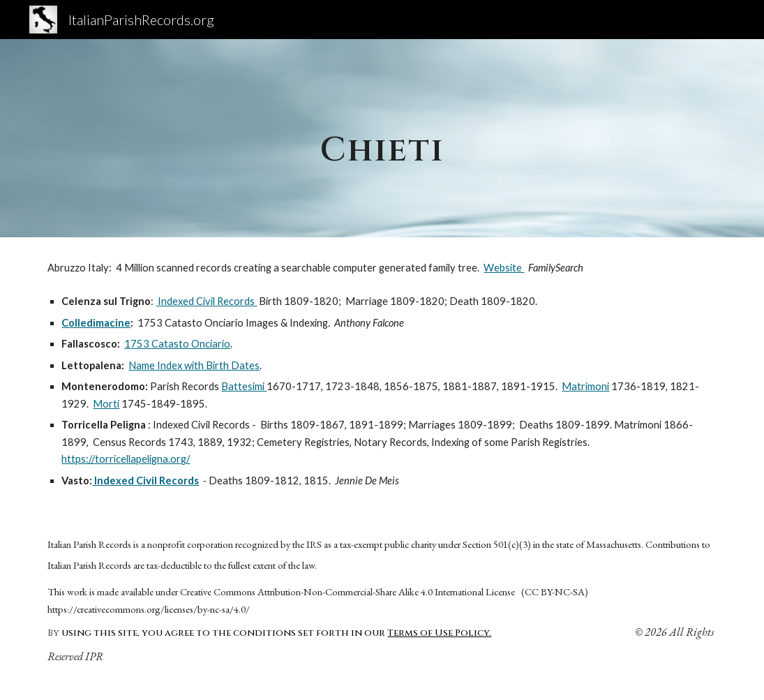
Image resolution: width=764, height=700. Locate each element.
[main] (382, 138)
